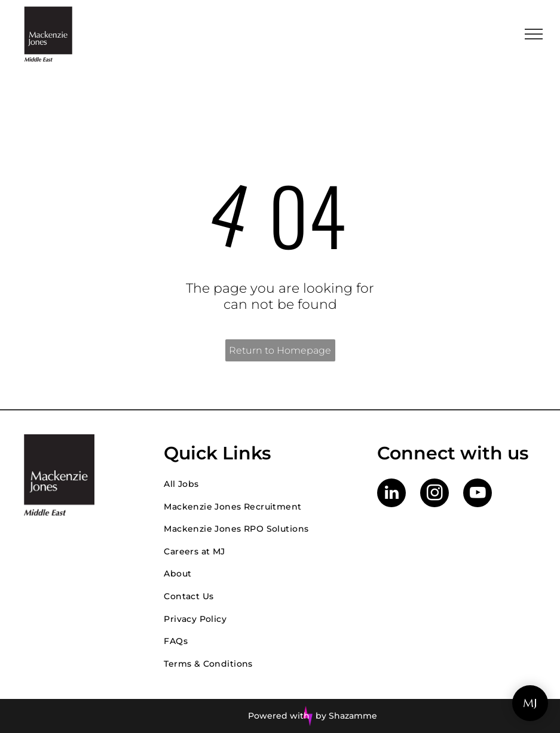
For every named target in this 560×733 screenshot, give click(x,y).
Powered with (279, 716)
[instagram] (434, 494)
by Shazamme (346, 716)
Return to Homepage (280, 350)
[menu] (534, 34)
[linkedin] (391, 494)
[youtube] (478, 494)
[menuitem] (258, 484)
